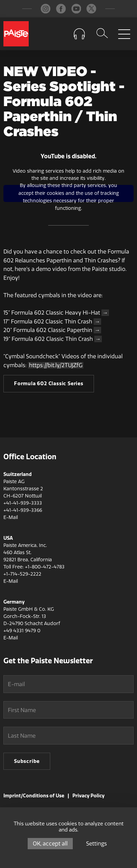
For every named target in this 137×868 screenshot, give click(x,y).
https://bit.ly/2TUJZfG (56, 365)
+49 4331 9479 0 (22, 631)
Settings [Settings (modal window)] (97, 844)
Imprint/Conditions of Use (34, 796)
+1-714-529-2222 (22, 574)
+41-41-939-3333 (23, 503)
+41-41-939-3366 (23, 510)
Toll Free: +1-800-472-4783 (34, 567)
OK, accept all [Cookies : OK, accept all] (50, 844)
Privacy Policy (88, 796)
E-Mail (11, 517)
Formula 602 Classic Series (49, 384)
